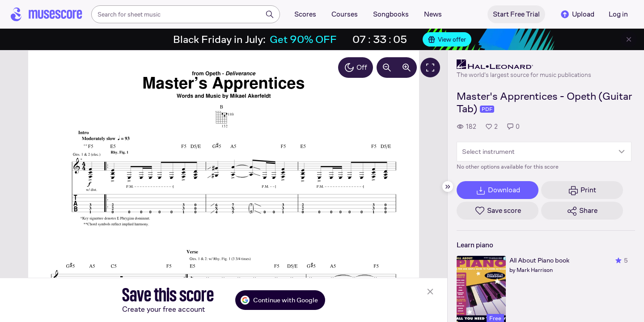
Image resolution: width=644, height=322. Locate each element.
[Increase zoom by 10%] (407, 68)
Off (356, 68)
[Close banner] (629, 39)
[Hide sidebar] (448, 186)
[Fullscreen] (430, 68)
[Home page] (47, 14)
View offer (447, 39)
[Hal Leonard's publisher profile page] (524, 64)
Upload (577, 14)
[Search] (270, 14)
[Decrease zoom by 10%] (387, 68)
